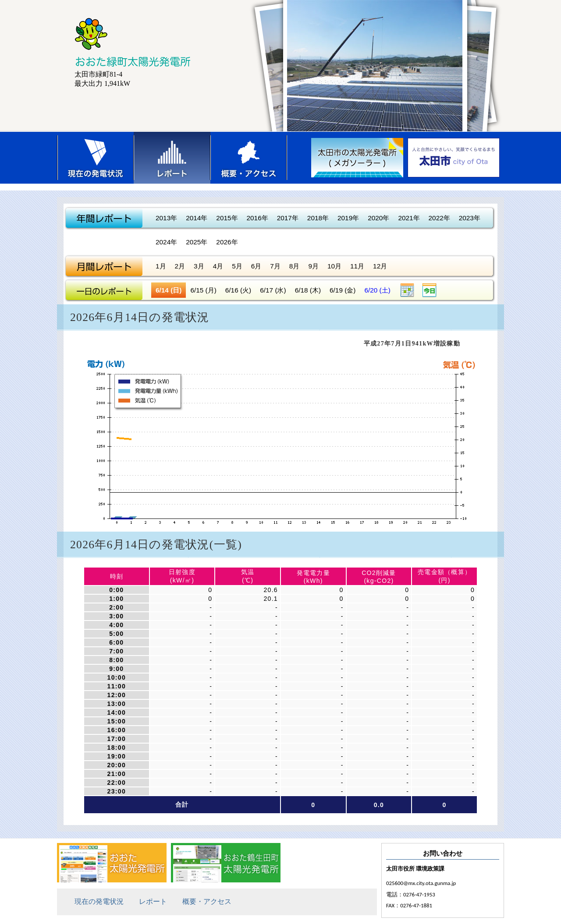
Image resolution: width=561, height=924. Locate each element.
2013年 (166, 218)
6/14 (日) (169, 290)
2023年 (470, 218)
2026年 (227, 242)
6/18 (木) (308, 290)
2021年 (409, 218)
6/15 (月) (203, 290)
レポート (172, 158)
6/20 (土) (377, 290)
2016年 (257, 218)
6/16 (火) (238, 290)
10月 (334, 266)
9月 (313, 266)
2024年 (166, 242)
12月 (380, 266)
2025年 (197, 242)
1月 (161, 266)
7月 (275, 266)
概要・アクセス (249, 158)
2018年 (318, 218)
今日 (430, 290)
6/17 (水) (273, 290)
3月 (199, 266)
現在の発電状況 (95, 158)
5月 (237, 266)
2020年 (378, 218)
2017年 (288, 218)
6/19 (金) (343, 290)
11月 (357, 266)
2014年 (197, 218)
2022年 (439, 218)
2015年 (227, 218)
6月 (256, 266)
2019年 (348, 218)
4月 (218, 266)
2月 (180, 266)
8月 (295, 266)
